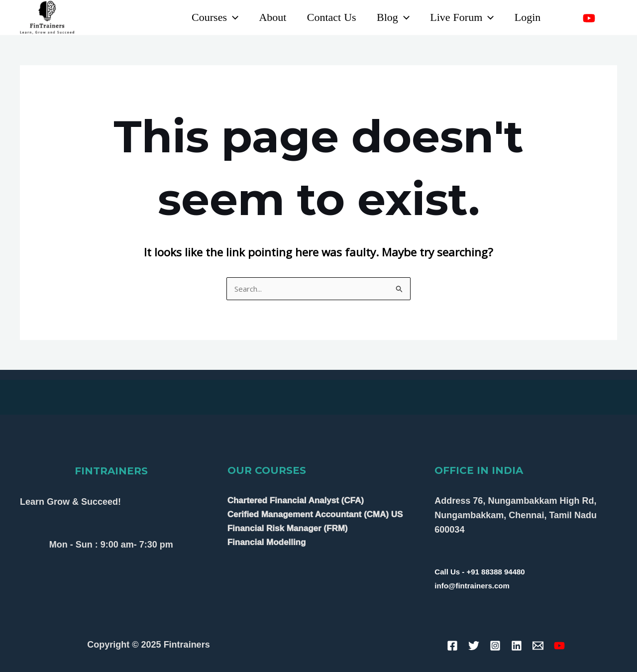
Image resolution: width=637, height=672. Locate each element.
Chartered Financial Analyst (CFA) (296, 501)
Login (527, 17)
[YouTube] (589, 18)
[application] (225, 17)
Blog (390, 17)
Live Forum (460, 17)
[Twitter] (474, 646)
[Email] (538, 646)
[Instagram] (611, 18)
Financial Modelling (267, 542)
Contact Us (327, 17)
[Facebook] (452, 646)
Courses (208, 17)
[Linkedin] (567, 18)
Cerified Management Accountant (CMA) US (315, 514)
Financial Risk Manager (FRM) (288, 528)
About (266, 17)
